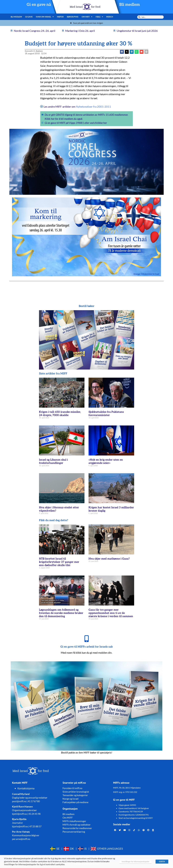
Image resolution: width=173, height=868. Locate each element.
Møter (60, 17)
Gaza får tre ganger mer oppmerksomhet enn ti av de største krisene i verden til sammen (111, 613)
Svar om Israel (45, 17)
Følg (99, 17)
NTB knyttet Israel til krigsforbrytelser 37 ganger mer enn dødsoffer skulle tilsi (59, 562)
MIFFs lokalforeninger (74, 821)
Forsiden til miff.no (72, 788)
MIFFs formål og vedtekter (77, 825)
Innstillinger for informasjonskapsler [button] (136, 862)
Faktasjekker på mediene (75, 802)
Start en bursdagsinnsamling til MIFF (136, 818)
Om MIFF (87, 17)
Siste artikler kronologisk (76, 792)
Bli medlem (130, 5)
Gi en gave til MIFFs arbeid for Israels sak (87, 647)
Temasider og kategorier (75, 795)
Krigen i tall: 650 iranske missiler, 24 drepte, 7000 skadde (60, 414)
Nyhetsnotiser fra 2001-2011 (93, 107)
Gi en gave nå (39, 5)
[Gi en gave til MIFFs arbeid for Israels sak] (86, 639)
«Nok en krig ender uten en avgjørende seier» (106, 461)
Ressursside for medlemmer (77, 828)
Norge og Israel (71, 799)
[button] (127, 52)
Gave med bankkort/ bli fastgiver (134, 808)
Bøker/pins (73, 17)
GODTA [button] (162, 862)
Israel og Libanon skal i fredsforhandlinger (53, 461)
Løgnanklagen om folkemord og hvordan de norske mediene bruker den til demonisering (61, 613)
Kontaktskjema (26, 788)
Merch (110, 17)
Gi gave (29, 17)
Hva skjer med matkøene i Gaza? (109, 559)
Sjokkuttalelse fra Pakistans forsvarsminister (106, 414)
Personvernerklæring (74, 832)
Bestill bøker (87, 306)
